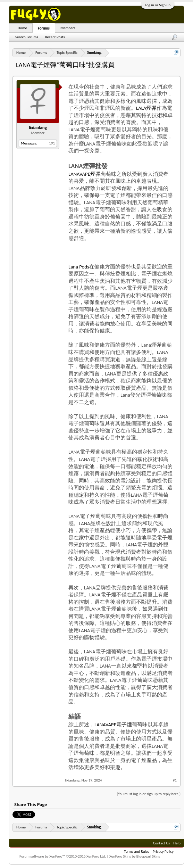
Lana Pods (79, 267)
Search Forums (27, 37)
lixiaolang (38, 128)
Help (177, 843)
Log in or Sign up (158, 5)
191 (52, 143)
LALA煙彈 (146, 108)
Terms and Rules (137, 852)
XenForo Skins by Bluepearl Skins (135, 856)
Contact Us (161, 843)
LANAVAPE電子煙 (113, 725)
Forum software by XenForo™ (63, 856)
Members (68, 28)
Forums (44, 28)
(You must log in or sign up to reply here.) (149, 794)
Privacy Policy (163, 852)
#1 (175, 780)
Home (22, 28)
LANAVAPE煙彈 (85, 174)
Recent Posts (55, 37)
